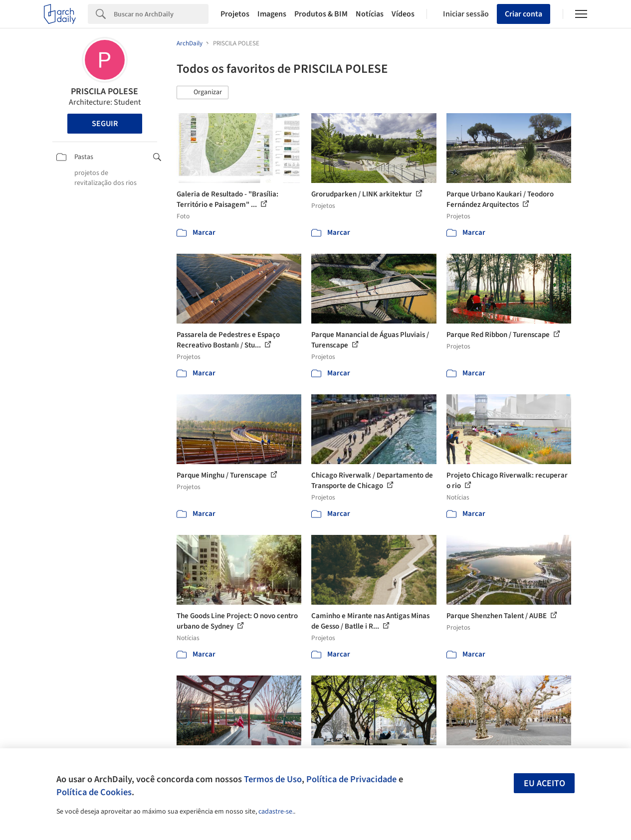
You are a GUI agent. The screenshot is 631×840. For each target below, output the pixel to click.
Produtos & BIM (321, 14)
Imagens (272, 14)
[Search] (161, 14)
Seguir (105, 124)
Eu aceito (544, 783)
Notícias (370, 14)
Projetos (235, 14)
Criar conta (524, 14)
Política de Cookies (94, 792)
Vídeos (403, 14)
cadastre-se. (276, 812)
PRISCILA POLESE (105, 91)
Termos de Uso (273, 779)
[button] (203, 93)
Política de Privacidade (351, 779)
